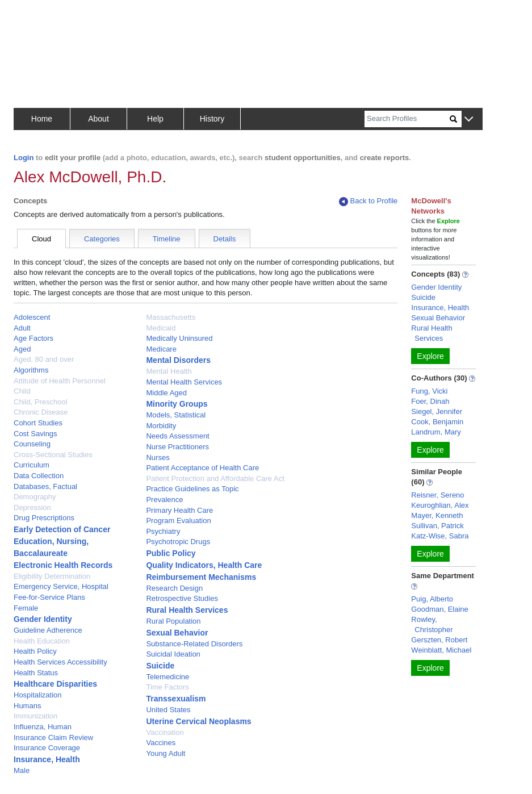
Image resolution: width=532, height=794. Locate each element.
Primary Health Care (179, 510)
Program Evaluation (178, 521)
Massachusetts (171, 317)
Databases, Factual (45, 486)
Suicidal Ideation (173, 654)
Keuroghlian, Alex (440, 505)
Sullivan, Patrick (437, 526)
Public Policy (171, 553)
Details (225, 239)
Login (24, 158)
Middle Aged (166, 393)
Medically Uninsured (179, 338)
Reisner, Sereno (437, 495)
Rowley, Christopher (432, 624)
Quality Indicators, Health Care (204, 565)
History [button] (212, 119)
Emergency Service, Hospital (61, 586)
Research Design (174, 588)
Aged (22, 349)
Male (22, 770)
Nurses (158, 457)
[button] (469, 120)
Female (26, 608)
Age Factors (33, 338)
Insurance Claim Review (53, 737)
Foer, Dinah (430, 401)
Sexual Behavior (177, 633)
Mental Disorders (178, 360)
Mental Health (169, 371)
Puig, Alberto (432, 599)
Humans (27, 706)
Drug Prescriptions (44, 518)
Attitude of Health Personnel (60, 381)
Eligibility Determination (52, 576)
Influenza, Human (43, 727)
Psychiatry (163, 531)
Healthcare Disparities (55, 684)
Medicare (161, 349)
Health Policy (35, 651)
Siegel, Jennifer (437, 411)
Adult (22, 328)
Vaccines (161, 743)
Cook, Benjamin (437, 422)
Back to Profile (368, 201)
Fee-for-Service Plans (49, 597)
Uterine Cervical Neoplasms (198, 721)
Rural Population (173, 621)
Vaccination (165, 732)
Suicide (160, 666)
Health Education (42, 641)
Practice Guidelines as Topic (192, 489)
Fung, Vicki (429, 391)
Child (22, 391)
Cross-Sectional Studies (53, 455)
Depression (32, 507)
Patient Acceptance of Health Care (202, 468)
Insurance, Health (47, 759)
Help (155, 119)
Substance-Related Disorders (194, 644)
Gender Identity (43, 619)
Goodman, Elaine (439, 609)
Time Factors (167, 687)
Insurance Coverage (47, 748)
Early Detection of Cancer (62, 529)
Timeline (167, 239)
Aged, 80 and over (44, 359)
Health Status (36, 673)
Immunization (35, 716)
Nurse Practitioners (177, 447)
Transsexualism (176, 699)
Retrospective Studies (182, 598)
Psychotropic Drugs (178, 542)
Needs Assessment (177, 436)
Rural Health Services (187, 610)
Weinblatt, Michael (441, 650)
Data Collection (39, 476)
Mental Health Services (184, 382)
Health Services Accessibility (60, 662)
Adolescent (32, 317)
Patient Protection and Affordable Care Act (215, 479)
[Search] (407, 119)
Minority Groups (177, 404)
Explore (430, 356)
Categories (102, 239)
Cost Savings (35, 434)
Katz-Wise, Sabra (440, 536)
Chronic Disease (41, 412)
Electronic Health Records (63, 565)
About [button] (99, 119)
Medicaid (161, 328)
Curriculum (32, 465)
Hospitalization (38, 695)
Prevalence (164, 500)
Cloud (41, 239)
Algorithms (31, 370)
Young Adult (166, 753)
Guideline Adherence (48, 630)
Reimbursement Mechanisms (201, 577)
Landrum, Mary (436, 432)
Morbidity (161, 426)
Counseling (32, 444)
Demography (35, 497)
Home (42, 119)
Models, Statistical (176, 415)
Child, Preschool (41, 402)
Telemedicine (167, 677)
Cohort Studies (38, 423)
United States (168, 710)
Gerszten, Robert (439, 640)
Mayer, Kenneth (437, 515)
